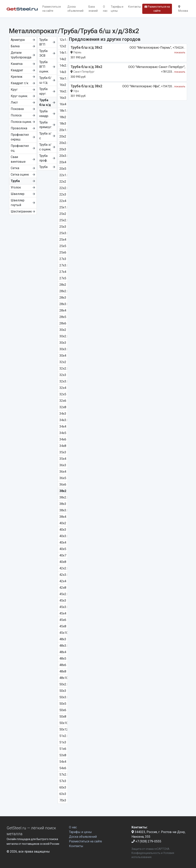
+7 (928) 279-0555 (146, 841)
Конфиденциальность (146, 853)
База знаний (93, 9)
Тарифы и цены (117, 9)
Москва (183, 9)
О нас (105, 9)
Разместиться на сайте (52, 9)
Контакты (134, 7)
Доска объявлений (75, 9)
